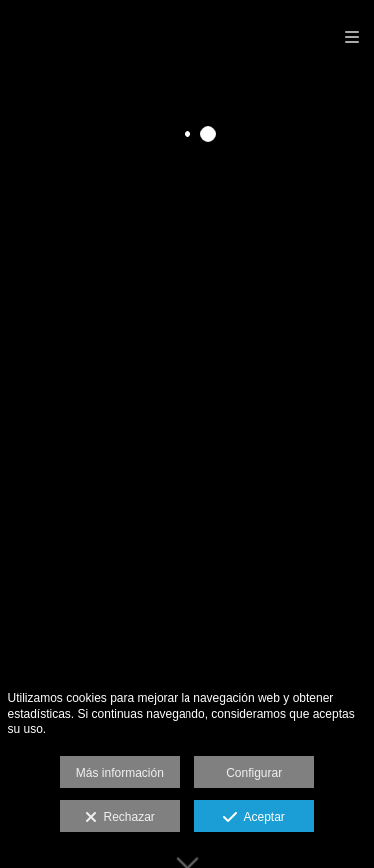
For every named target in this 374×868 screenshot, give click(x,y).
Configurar (254, 773)
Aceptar (254, 818)
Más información (120, 773)
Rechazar (120, 818)
